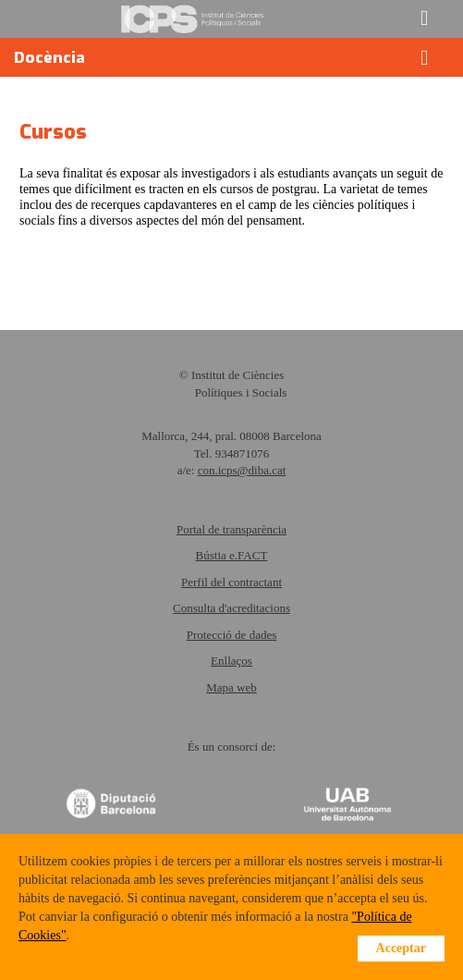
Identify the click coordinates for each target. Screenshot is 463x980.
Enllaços (231, 661)
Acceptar (401, 948)
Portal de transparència (231, 529)
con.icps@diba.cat (242, 470)
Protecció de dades (231, 635)
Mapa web (231, 687)
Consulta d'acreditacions (231, 608)
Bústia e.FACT (232, 555)
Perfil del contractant (231, 582)
